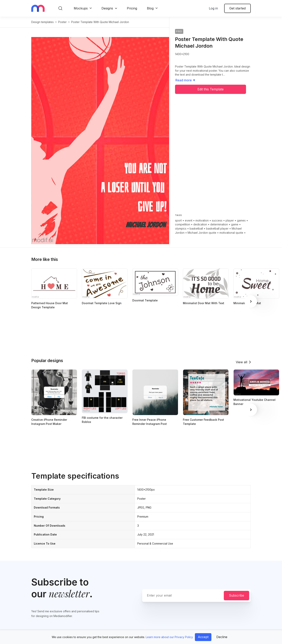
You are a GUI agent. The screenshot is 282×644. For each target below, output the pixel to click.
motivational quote (231, 233)
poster (62, 22)
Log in (213, 8)
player (230, 220)
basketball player (217, 228)
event (189, 220)
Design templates (42, 22)
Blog (150, 8)
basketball (196, 228)
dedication (200, 224)
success (217, 220)
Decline (222, 637)
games (241, 220)
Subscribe (236, 595)
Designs (107, 8)
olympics (181, 228)
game (235, 224)
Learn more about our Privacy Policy (169, 637)
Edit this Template (211, 89)
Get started (237, 8)
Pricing (132, 8)
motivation (202, 220)
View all (241, 362)
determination (219, 224)
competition (183, 224)
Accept (203, 637)
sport (178, 220)
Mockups (81, 8)
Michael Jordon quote (202, 233)
